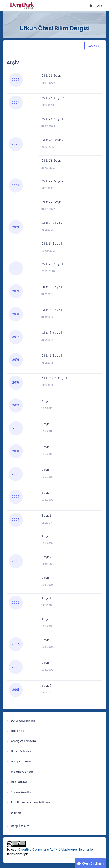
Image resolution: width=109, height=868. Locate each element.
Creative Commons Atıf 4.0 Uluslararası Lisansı (54, 850)
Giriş (100, 6)
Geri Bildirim (93, 863)
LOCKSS (93, 46)
